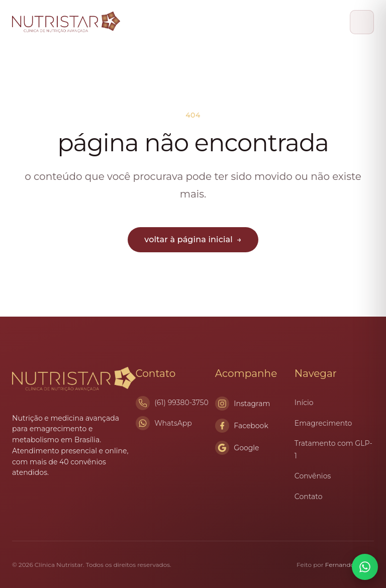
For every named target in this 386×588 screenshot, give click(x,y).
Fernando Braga (350, 565)
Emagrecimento (323, 423)
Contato (309, 497)
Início (304, 403)
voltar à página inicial (193, 239)
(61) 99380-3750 (181, 403)
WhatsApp (173, 423)
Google (237, 448)
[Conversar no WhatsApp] (365, 567)
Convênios (313, 476)
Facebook (242, 426)
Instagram (243, 404)
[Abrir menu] (362, 22)
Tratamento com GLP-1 (333, 450)
